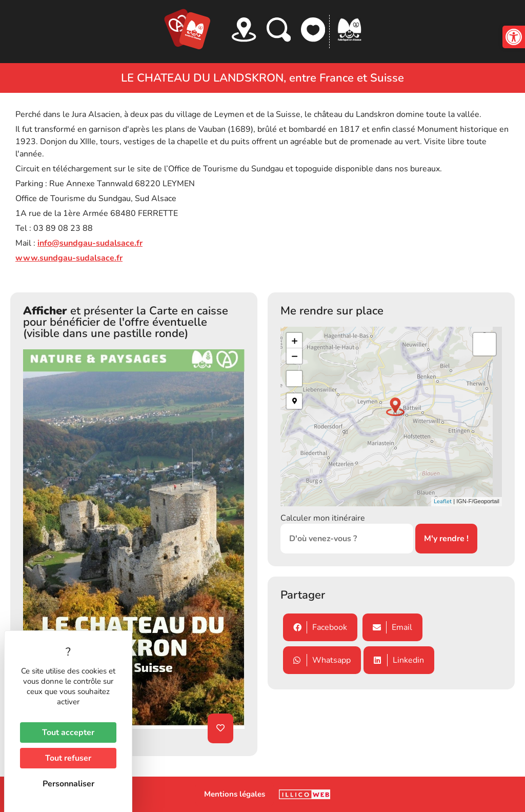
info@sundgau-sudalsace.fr (90, 243)
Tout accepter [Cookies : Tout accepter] (68, 732)
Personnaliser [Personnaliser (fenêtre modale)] (68, 784)
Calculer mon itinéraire (323, 518)
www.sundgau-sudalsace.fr (69, 258)
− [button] (295, 356)
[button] (514, 37)
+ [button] (295, 341)
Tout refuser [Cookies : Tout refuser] (68, 758)
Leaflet (443, 501)
